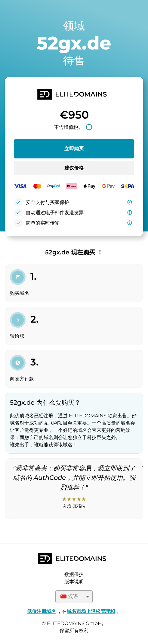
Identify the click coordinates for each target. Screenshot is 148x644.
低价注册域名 (42, 611)
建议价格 (74, 168)
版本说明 (74, 582)
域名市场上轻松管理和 (91, 611)
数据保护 (74, 574)
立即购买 (74, 149)
